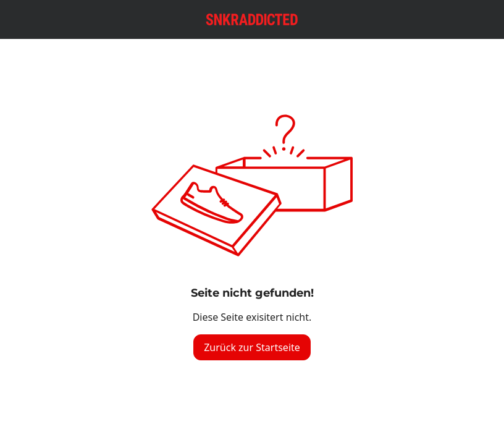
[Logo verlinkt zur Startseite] (252, 19)
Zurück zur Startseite (252, 347)
